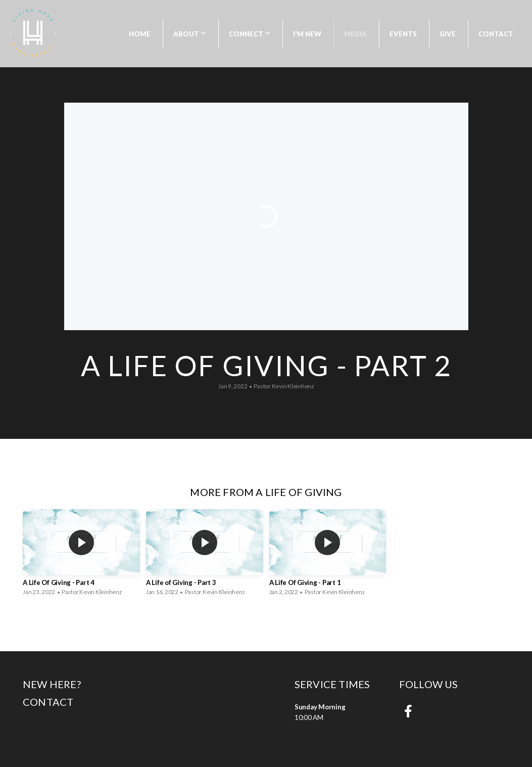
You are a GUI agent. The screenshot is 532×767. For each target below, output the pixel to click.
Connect (250, 34)
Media (355, 34)
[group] (81, 554)
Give (448, 34)
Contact (496, 34)
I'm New (307, 34)
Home (140, 34)
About (190, 34)
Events (403, 34)
